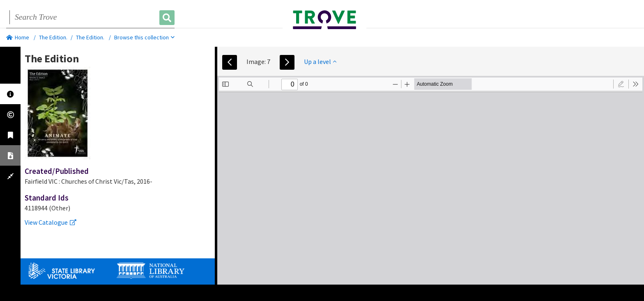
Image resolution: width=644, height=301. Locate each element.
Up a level (320, 62)
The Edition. (53, 37)
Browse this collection (144, 37)
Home (18, 37)
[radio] (621, 84)
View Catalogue (51, 222)
